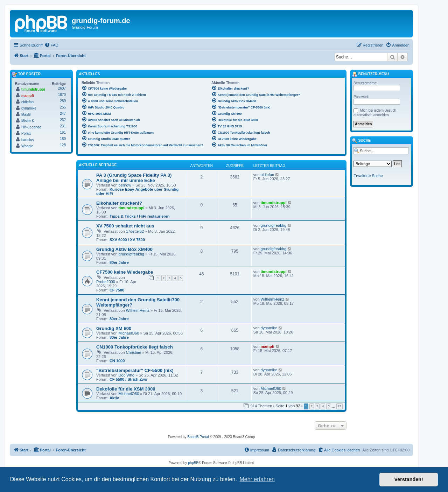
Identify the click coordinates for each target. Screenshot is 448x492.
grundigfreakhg (274, 225)
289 (63, 101)
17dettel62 (135, 231)
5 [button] (328, 406)
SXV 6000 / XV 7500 (127, 240)
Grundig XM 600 (114, 328)
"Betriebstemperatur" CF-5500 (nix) (135, 370)
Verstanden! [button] (409, 479)
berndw (125, 185)
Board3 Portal (198, 437)
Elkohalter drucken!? (119, 203)
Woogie (27, 146)
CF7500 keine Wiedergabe (125, 272)
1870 (62, 95)
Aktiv (114, 398)
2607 (62, 88)
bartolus (28, 140)
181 (63, 132)
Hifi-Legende (31, 127)
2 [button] (312, 406)
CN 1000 (117, 361)
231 (63, 126)
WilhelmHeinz (138, 310)
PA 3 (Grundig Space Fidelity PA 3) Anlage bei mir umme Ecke (134, 178)
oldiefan (268, 175)
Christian (134, 352)
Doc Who (127, 375)
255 (63, 107)
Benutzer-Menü (370, 75)
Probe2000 (106, 282)
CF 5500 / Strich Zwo (128, 379)
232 (63, 120)
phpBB (193, 463)
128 (63, 145)
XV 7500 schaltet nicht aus (125, 226)
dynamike (269, 328)
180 (63, 139)
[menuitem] (51, 45)
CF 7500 (117, 290)
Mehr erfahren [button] (257, 479)
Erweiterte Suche (368, 176)
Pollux (26, 133)
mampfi (268, 346)
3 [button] (317, 406)
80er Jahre (119, 262)
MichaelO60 (129, 333)
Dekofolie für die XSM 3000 (126, 389)
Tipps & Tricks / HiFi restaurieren (140, 216)
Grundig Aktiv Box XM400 (124, 249)
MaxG (26, 115)
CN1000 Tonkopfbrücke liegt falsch (135, 347)
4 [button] (323, 406)
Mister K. (28, 121)
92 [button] (339, 406)
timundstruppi (132, 208)
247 (63, 114)
